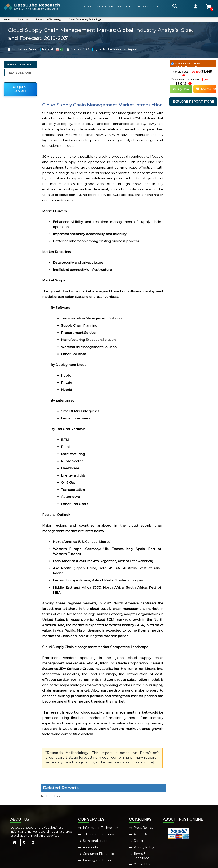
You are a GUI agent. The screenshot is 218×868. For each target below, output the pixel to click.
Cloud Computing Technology (85, 19)
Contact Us (142, 864)
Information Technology (49, 19)
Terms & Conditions (141, 856)
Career (138, 841)
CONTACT (159, 6)
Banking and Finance (98, 860)
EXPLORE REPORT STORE (193, 102)
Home (7, 19)
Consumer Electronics (99, 854)
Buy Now (181, 89)
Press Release (144, 828)
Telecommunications (98, 834)
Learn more (143, 762)
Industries (23, 19)
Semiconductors (95, 841)
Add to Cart (206, 89)
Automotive (92, 847)
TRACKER (142, 6)
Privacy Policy (144, 847)
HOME (88, 6)
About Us (140, 834)
